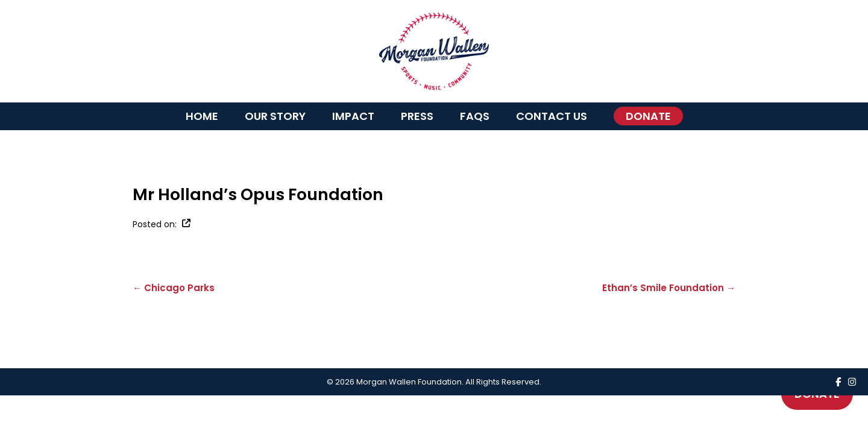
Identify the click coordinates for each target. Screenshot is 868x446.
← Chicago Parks (174, 288)
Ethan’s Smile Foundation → (669, 288)
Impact (353, 116)
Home (202, 116)
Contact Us (552, 116)
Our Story (275, 116)
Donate (648, 116)
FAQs (475, 116)
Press (417, 116)
